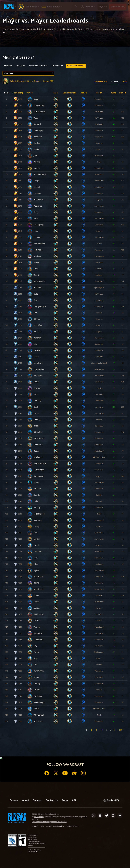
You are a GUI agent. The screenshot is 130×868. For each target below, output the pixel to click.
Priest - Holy (9, 73)
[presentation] (10, 7)
